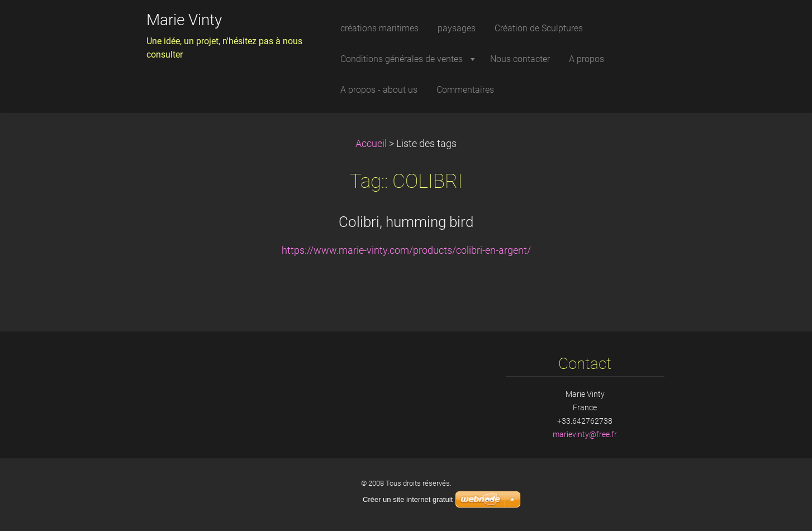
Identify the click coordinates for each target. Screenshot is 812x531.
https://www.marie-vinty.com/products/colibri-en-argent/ (406, 250)
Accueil (371, 144)
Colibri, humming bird (406, 222)
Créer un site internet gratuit (408, 499)
